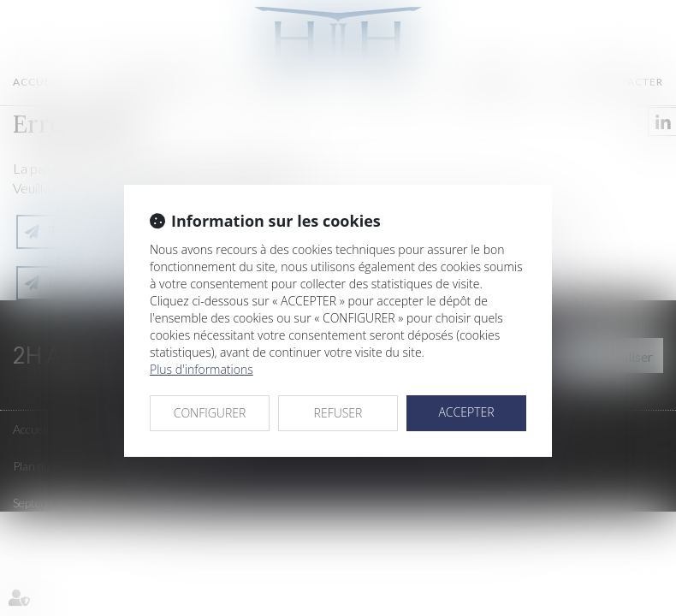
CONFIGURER (210, 413)
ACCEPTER (466, 412)
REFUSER (338, 413)
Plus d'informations (202, 369)
